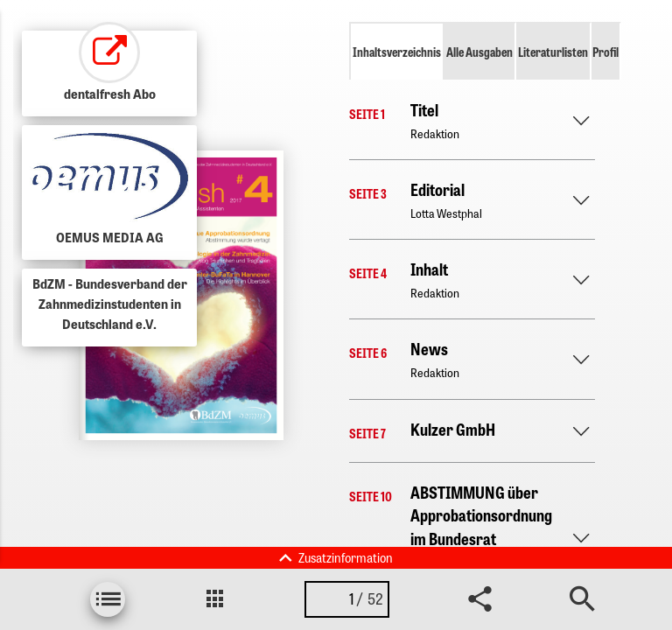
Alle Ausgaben (479, 52)
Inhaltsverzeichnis (397, 52)
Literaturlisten (553, 52)
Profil (605, 52)
